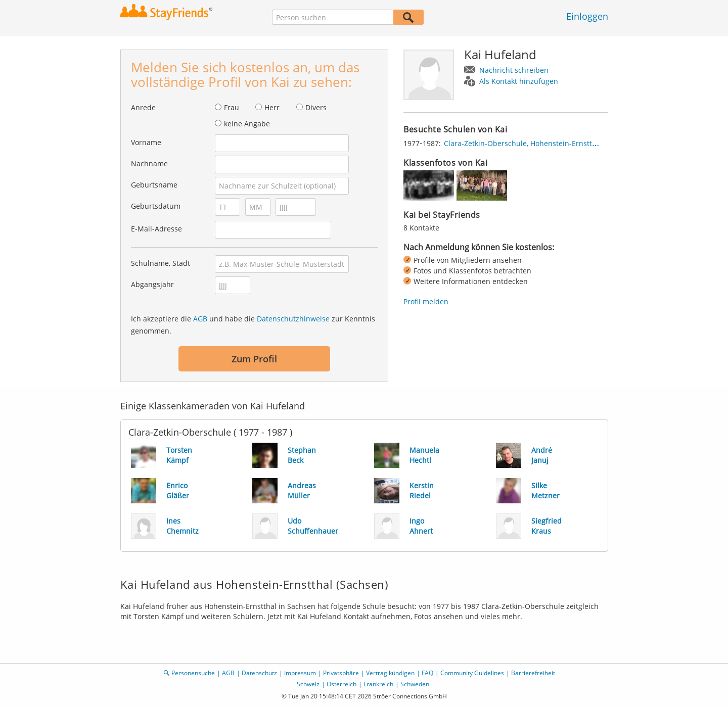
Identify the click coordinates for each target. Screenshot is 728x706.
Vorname (146, 142)
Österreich (342, 684)
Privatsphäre (341, 673)
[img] (429, 185)
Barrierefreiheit (533, 673)
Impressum (300, 673)
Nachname (149, 163)
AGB (200, 319)
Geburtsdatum (156, 206)
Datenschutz (259, 673)
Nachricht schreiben (514, 70)
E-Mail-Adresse (156, 229)
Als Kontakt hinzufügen (519, 81)
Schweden (415, 684)
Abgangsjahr (152, 284)
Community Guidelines (472, 673)
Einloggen (587, 16)
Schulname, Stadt (161, 263)
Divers (316, 107)
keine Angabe (247, 124)
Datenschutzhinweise (293, 319)
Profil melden (426, 301)
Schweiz (308, 684)
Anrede (143, 107)
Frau (232, 107)
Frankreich (378, 684)
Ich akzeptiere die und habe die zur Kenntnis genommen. (253, 325)
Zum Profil (254, 359)
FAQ (427, 673)
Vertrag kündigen (390, 673)
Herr (272, 107)
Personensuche (193, 673)
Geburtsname (154, 185)
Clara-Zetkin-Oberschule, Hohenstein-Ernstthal (523, 143)
